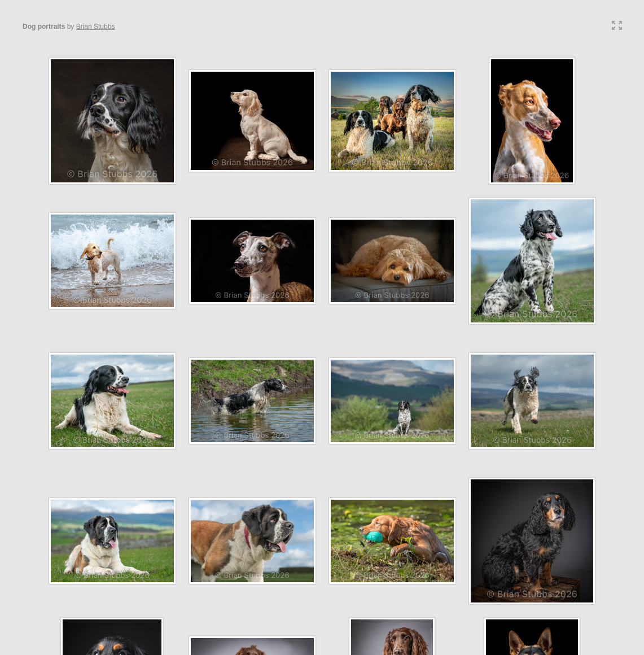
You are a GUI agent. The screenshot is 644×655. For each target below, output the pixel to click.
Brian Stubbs (96, 27)
